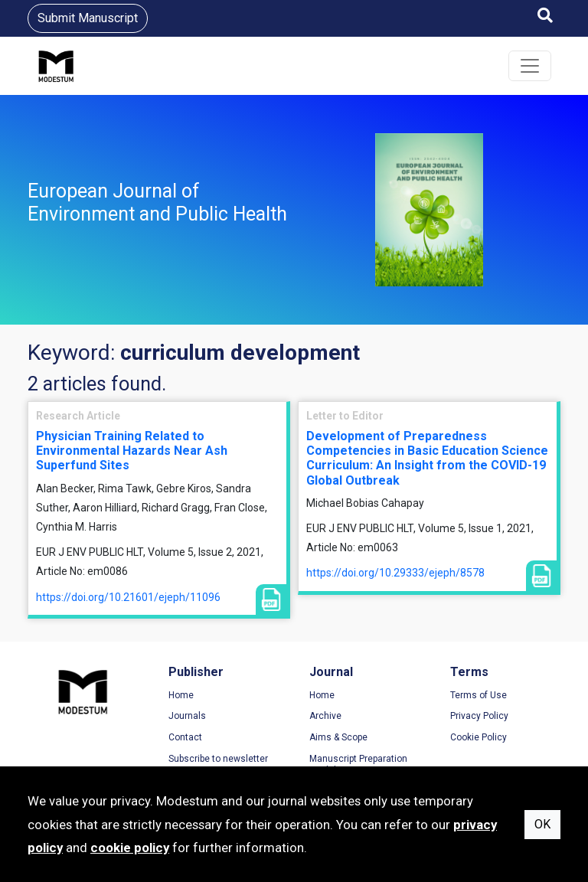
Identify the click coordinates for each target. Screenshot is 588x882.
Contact (185, 737)
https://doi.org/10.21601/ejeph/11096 (128, 597)
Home (181, 695)
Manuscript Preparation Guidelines (358, 765)
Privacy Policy (479, 716)
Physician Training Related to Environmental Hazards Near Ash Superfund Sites (132, 451)
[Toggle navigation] (530, 66)
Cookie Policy (479, 737)
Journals (187, 716)
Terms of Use (479, 695)
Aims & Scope (338, 737)
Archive (325, 716)
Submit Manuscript (88, 18)
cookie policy (130, 848)
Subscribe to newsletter (218, 759)
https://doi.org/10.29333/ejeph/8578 (395, 573)
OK (542, 824)
